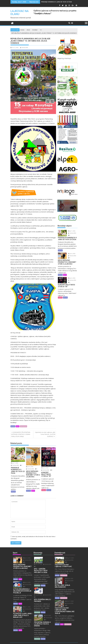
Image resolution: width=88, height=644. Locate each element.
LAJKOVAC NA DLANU (20, 13)
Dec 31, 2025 (48, 558)
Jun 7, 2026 (14, 463)
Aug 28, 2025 (48, 585)
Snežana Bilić (24, 48)
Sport (17, 426)
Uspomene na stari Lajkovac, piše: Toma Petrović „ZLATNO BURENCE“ (45, 434)
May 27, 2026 (69, 558)
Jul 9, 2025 (47, 607)
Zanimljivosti (23, 426)
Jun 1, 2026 (26, 607)
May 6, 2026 (69, 579)
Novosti (13, 426)
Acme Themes (62, 641)
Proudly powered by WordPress (32, 641)
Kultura (44, 490)
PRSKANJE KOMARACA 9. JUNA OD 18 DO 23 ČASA (57, 2)
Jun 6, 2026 (30, 467)
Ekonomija (37, 581)
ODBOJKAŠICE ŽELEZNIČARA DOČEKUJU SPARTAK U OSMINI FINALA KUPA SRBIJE (21, 434)
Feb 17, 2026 (69, 601)
